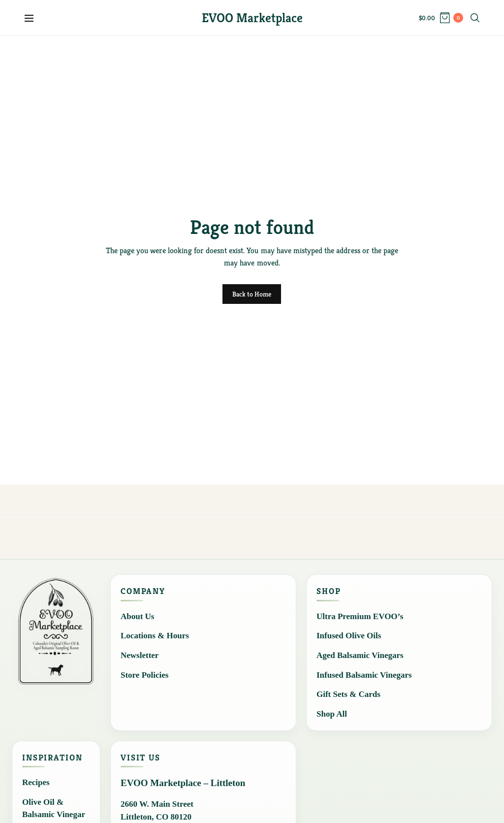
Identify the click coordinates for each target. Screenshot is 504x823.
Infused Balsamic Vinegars (364, 675)
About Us (138, 616)
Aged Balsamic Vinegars (360, 655)
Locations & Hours (155, 636)
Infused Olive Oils (349, 636)
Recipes (36, 782)
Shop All (332, 714)
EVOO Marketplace (252, 18)
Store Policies (144, 675)
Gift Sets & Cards (348, 694)
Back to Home (252, 294)
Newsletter (140, 655)
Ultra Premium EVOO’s (360, 616)
